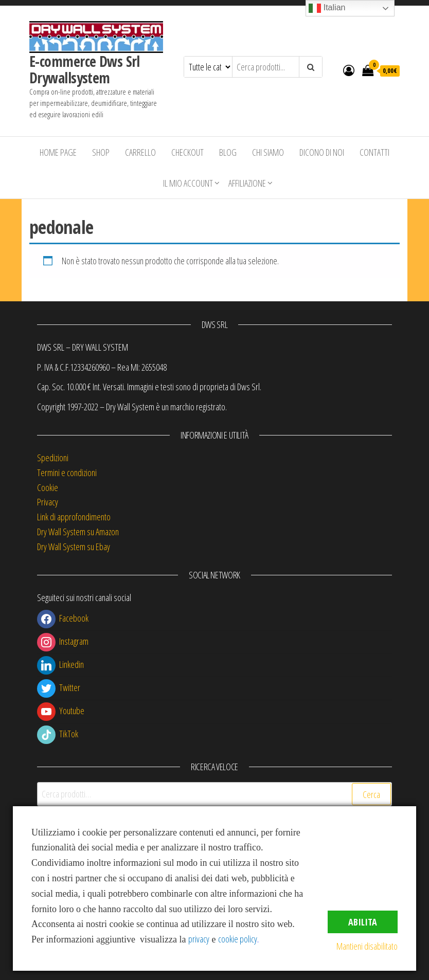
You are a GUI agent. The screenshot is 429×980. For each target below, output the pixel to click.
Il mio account (188, 183)
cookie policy (238, 939)
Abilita (363, 922)
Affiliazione (247, 183)
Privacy (48, 502)
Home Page (58, 152)
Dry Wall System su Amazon (78, 532)
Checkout (187, 152)
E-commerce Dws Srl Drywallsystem (85, 69)
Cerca (371, 794)
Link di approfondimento (74, 517)
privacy (199, 939)
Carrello (140, 152)
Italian (327, 8)
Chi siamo (268, 152)
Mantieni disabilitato (367, 946)
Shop (101, 152)
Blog (228, 152)
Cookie (48, 487)
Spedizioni (53, 458)
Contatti (374, 152)
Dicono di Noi (322, 152)
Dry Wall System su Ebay (74, 547)
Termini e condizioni (67, 473)
